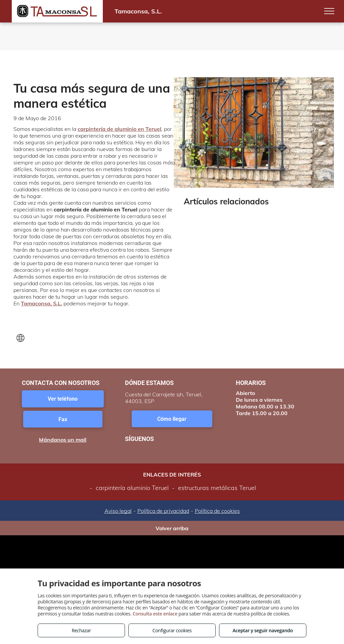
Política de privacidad (163, 511)
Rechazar (81, 630)
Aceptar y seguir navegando (263, 630)
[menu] (329, 11)
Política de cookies (217, 511)
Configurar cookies (172, 630)
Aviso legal (118, 511)
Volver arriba (172, 528)
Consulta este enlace (155, 614)
